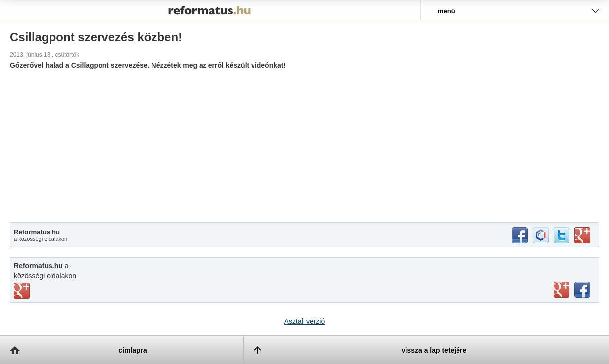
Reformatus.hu (210, 10)
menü (446, 11)
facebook (520, 235)
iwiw (541, 235)
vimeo (22, 291)
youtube (561, 290)
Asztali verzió (304, 321)
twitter (561, 235)
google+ (582, 235)
